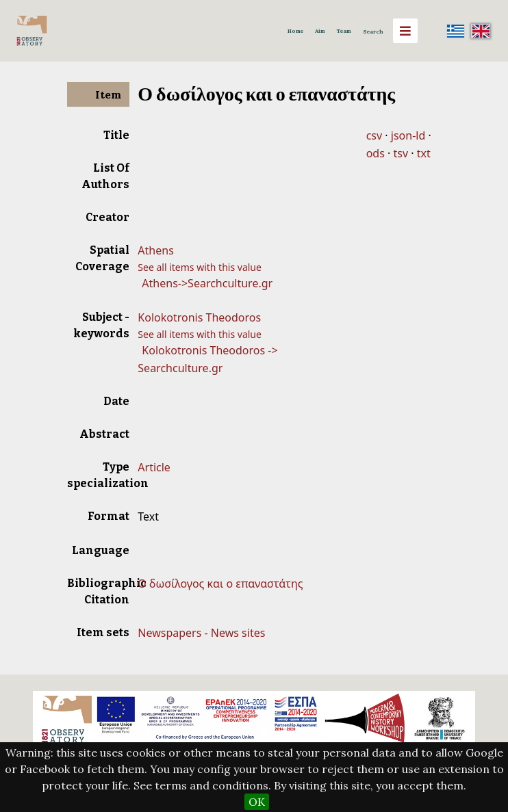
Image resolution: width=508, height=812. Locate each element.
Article (154, 467)
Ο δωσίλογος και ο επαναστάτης (220, 584)
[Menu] (405, 31)
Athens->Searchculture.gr (207, 283)
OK (257, 802)
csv (374, 135)
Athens (155, 250)
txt (424, 153)
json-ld (408, 135)
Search (373, 31)
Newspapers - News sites (201, 633)
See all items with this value (200, 267)
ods (376, 153)
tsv (401, 153)
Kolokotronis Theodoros (199, 317)
